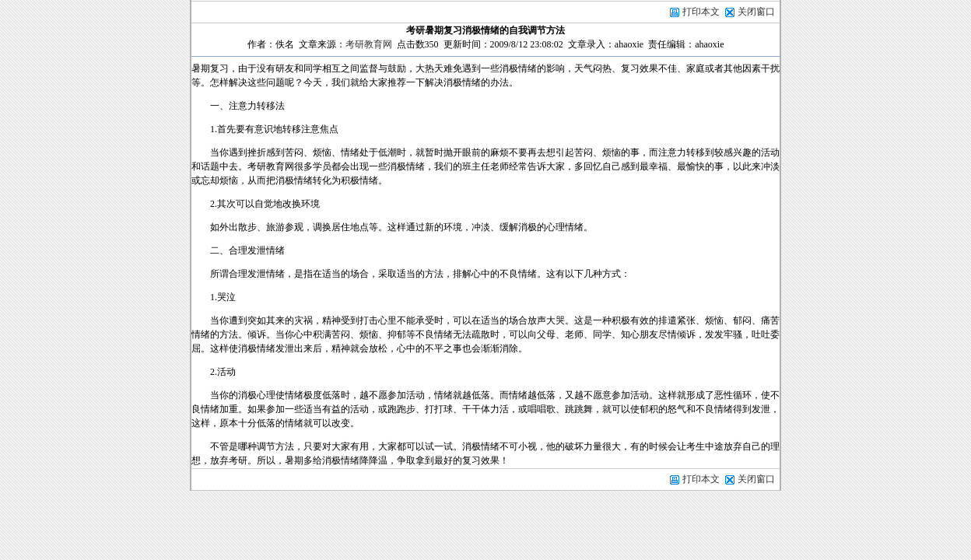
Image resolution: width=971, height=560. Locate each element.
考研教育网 (369, 44)
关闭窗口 (756, 12)
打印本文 (694, 12)
